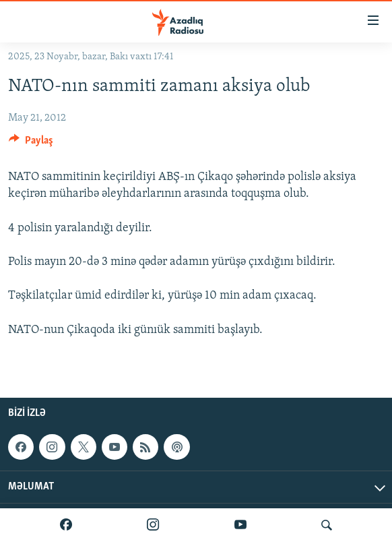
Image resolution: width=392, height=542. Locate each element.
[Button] (31, 144)
